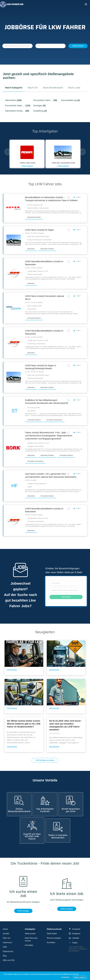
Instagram (76, 934)
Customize (65, 977)
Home (5, 929)
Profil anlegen (23, 911)
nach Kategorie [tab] (14, 88)
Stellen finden (78, 46)
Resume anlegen (54, 938)
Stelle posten (30, 934)
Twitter (75, 943)
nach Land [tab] (74, 88)
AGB (5, 947)
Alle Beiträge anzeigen (45, 760)
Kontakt (6, 934)
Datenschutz (8, 951)
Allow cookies (80, 977)
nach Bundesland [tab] (53, 88)
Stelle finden (52, 934)
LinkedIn (76, 938)
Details (83, 974)
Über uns (7, 938)
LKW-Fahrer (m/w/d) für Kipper (39, 230)
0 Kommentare (54, 733)
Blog (5, 956)
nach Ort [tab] (33, 88)
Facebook (76, 929)
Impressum (7, 942)
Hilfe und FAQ (9, 960)
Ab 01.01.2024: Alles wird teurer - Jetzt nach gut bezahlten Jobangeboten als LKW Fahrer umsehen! (66, 725)
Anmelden (29, 945)
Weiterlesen (12, 670)
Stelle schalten (67, 909)
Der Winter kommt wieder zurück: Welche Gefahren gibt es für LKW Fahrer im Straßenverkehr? (24, 724)
